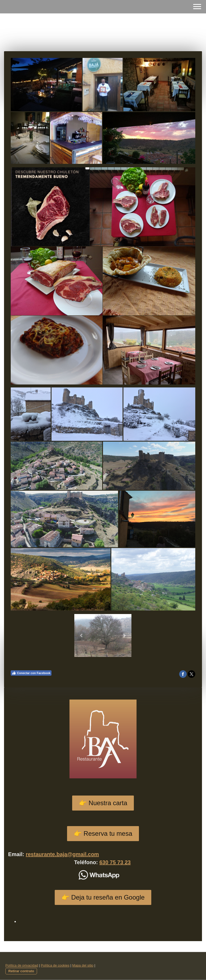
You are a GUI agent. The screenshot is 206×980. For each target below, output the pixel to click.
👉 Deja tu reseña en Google (103, 897)
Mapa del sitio (83, 965)
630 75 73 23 (115, 862)
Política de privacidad (22, 965)
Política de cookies (55, 965)
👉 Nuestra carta (103, 803)
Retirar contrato (21, 971)
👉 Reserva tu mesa (103, 833)
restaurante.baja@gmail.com (62, 854)
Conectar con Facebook (31, 673)
